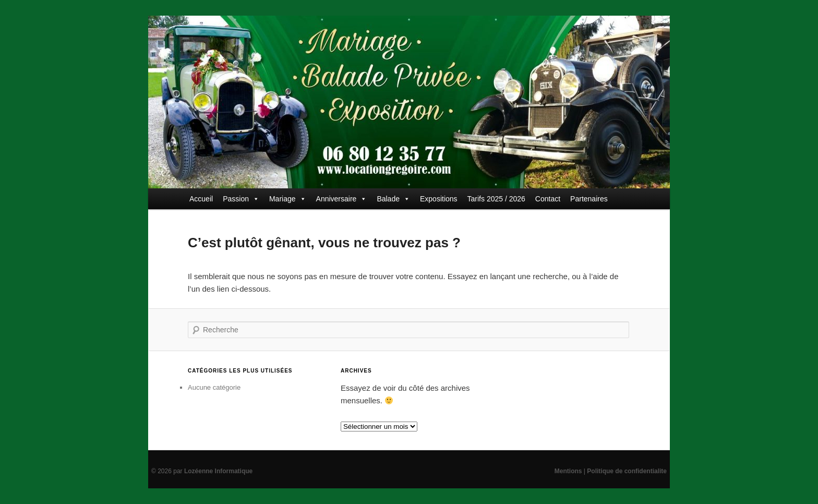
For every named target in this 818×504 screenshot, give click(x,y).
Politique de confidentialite (627, 471)
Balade (393, 199)
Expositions (439, 199)
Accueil (201, 199)
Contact (548, 199)
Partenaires (589, 199)
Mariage (288, 199)
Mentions (568, 471)
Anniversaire (342, 199)
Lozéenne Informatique (218, 471)
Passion (241, 199)
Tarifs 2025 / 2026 (496, 199)
